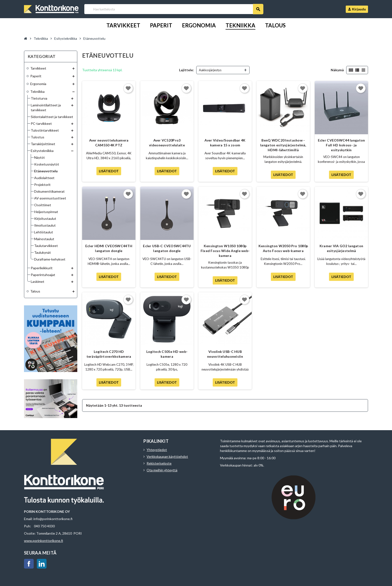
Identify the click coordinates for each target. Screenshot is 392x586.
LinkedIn (42, 564)
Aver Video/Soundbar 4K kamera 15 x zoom (225, 143)
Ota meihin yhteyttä (162, 470)
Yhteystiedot (157, 450)
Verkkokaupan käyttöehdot (167, 456)
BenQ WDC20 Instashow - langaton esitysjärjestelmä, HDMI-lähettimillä (283, 145)
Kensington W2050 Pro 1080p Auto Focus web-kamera (283, 248)
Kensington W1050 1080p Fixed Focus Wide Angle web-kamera (225, 251)
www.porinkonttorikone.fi (43, 541)
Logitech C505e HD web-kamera (167, 354)
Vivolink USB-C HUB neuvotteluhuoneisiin (225, 354)
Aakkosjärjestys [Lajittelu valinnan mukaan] (210, 70)
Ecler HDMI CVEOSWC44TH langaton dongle (109, 248)
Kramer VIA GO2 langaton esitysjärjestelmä (341, 248)
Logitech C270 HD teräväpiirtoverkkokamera (109, 354)
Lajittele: (186, 70)
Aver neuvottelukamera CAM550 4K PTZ (109, 143)
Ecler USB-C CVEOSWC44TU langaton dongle (167, 248)
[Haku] (174, 9)
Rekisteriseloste (159, 463)
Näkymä (337, 70)
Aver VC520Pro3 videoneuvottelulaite (167, 143)
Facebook (29, 564)
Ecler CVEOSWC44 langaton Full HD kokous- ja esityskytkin (341, 145)
